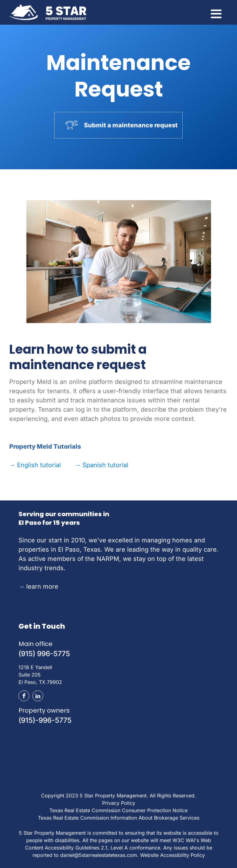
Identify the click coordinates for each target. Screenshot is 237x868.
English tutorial (35, 465)
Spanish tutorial (102, 465)
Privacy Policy (119, 803)
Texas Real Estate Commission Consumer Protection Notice (118, 810)
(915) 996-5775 (44, 654)
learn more (38, 586)
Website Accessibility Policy (173, 855)
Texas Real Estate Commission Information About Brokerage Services (119, 818)
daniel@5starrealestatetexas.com (99, 855)
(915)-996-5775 (45, 720)
